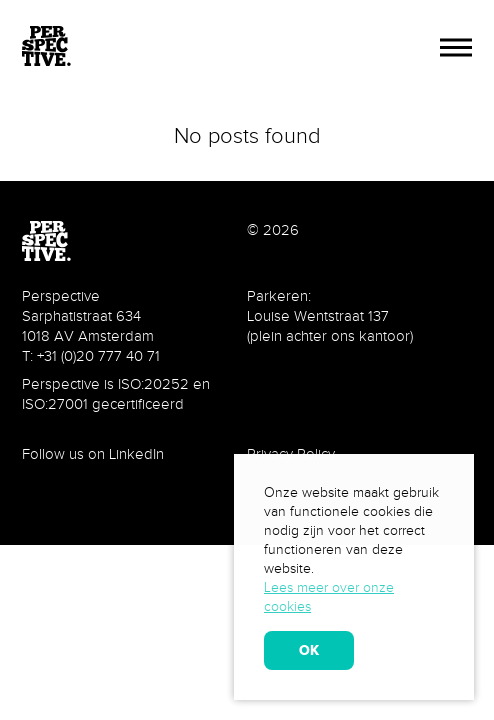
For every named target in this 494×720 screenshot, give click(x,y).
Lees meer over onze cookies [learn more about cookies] (329, 597)
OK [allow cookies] (309, 650)
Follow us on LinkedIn (93, 454)
